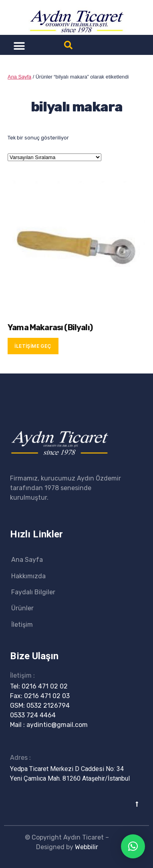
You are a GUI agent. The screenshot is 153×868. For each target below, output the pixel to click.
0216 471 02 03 (47, 696)
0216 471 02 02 (45, 686)
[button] (19, 46)
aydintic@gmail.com (57, 725)
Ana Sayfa (19, 77)
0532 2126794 (48, 706)
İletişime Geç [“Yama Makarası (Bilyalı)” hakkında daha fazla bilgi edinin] (33, 346)
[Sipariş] (54, 157)
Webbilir (87, 847)
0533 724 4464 (33, 715)
